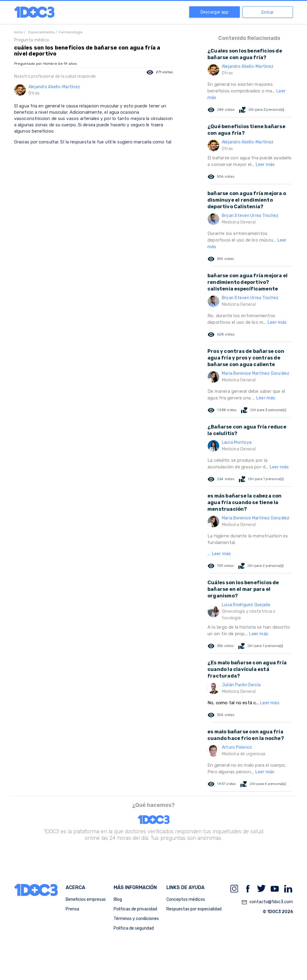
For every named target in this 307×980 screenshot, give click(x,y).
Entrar (268, 12)
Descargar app (215, 12)
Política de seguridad (134, 928)
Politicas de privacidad (135, 909)
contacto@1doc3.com (267, 902)
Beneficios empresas (86, 899)
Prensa (72, 909)
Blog (118, 899)
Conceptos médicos (186, 899)
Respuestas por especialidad (194, 909)
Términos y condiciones (136, 919)
